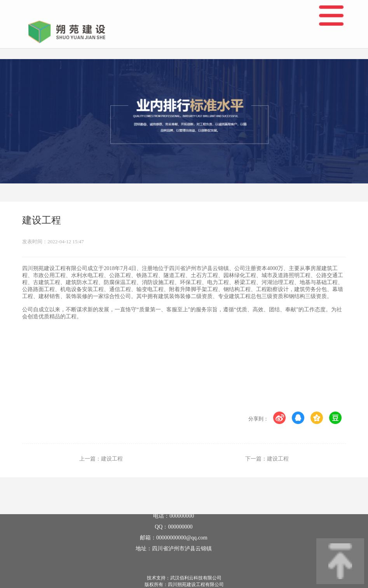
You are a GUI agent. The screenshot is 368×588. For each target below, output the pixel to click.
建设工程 (112, 459)
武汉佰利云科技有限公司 (196, 578)
